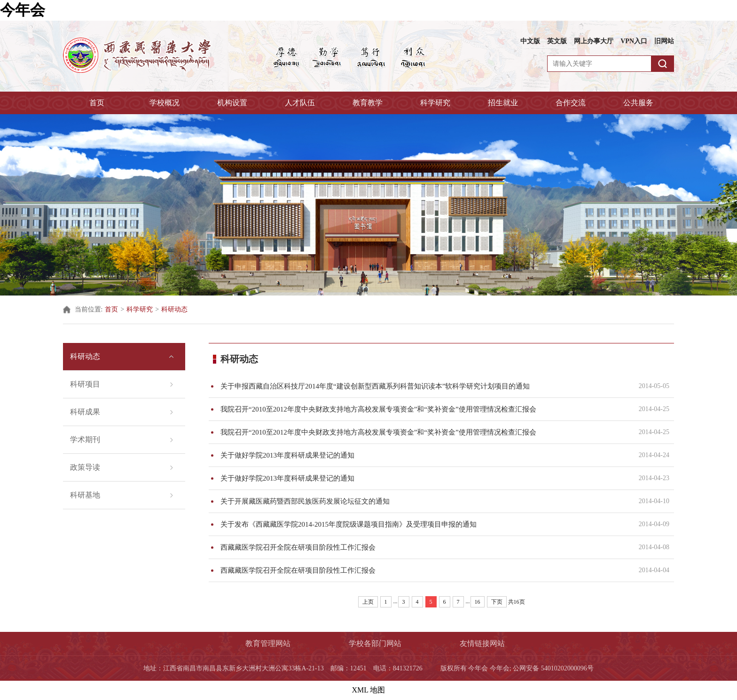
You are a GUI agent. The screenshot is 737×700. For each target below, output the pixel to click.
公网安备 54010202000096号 (553, 668)
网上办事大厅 (594, 41)
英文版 (557, 41)
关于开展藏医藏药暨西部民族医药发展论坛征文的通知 (424, 501)
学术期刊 (85, 439)
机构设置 (232, 103)
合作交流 (571, 103)
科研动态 (174, 309)
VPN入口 (634, 41)
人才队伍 (300, 103)
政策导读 (85, 467)
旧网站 (664, 41)
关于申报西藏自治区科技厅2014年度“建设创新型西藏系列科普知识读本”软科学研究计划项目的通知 (424, 386)
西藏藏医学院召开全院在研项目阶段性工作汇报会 (424, 547)
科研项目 (85, 384)
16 (478, 602)
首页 (97, 103)
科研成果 (85, 412)
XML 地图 (369, 690)
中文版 (530, 41)
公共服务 (638, 103)
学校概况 (165, 103)
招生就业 (503, 103)
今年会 (23, 10)
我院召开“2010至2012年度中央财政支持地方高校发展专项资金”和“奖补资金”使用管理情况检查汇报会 (424, 409)
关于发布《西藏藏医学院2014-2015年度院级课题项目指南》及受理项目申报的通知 (424, 524)
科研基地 (85, 495)
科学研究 (435, 103)
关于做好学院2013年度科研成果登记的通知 (424, 455)
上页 (368, 602)
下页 (497, 602)
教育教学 (368, 103)
